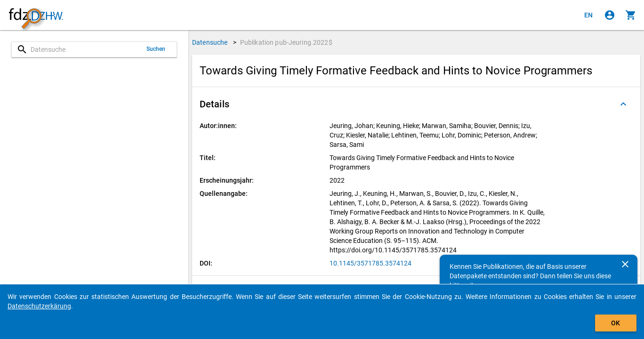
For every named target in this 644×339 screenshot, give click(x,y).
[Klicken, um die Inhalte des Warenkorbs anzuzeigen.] (631, 15)
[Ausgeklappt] (623, 104)
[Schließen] (625, 264)
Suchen (156, 49)
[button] (416, 104)
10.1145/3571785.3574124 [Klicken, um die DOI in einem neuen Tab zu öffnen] (370, 263)
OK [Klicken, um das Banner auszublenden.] (616, 323)
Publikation (286, 42)
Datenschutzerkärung (39, 306)
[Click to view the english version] (588, 15)
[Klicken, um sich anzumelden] (610, 15)
